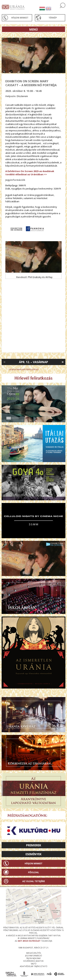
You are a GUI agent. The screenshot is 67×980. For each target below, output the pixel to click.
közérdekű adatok (33, 961)
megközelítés (34, 953)
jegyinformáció (34, 956)
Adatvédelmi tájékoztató (34, 966)
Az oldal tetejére (34, 881)
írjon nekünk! (34, 958)
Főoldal (33, 872)
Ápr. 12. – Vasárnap (33, 362)
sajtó (34, 964)
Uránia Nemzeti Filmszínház (24, 369)
